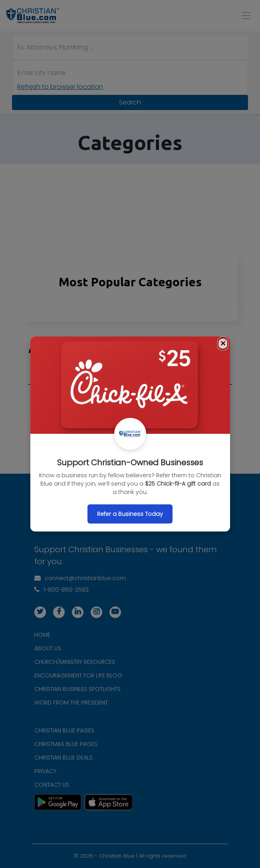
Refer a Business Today (130, 514)
